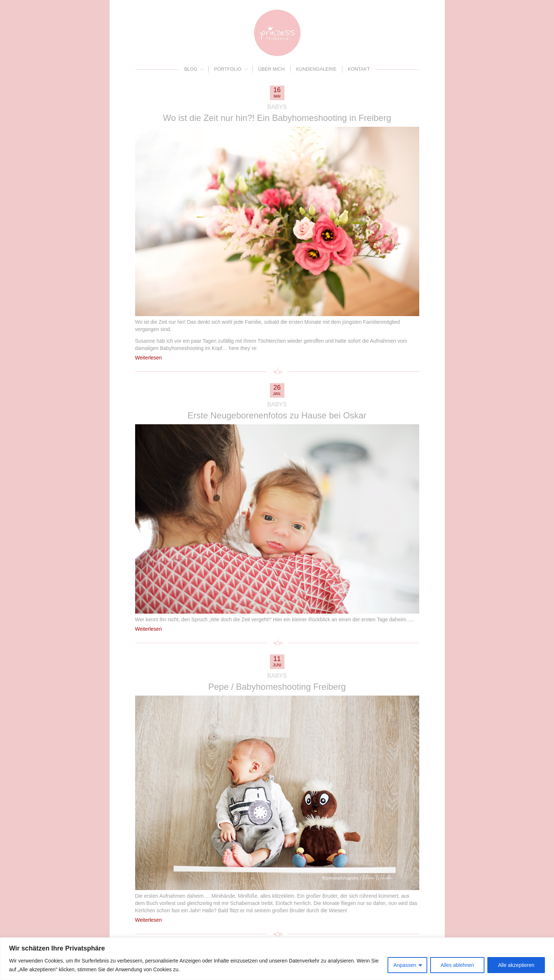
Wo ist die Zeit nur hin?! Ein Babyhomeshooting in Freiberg (277, 118)
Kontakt (359, 69)
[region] (277, 959)
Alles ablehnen (457, 965)
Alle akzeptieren (516, 965)
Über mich (272, 69)
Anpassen (405, 965)
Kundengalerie (316, 69)
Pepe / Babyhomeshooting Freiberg (277, 687)
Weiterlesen (149, 358)
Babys (277, 107)
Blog (191, 69)
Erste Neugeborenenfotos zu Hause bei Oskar (277, 415)
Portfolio (228, 69)
